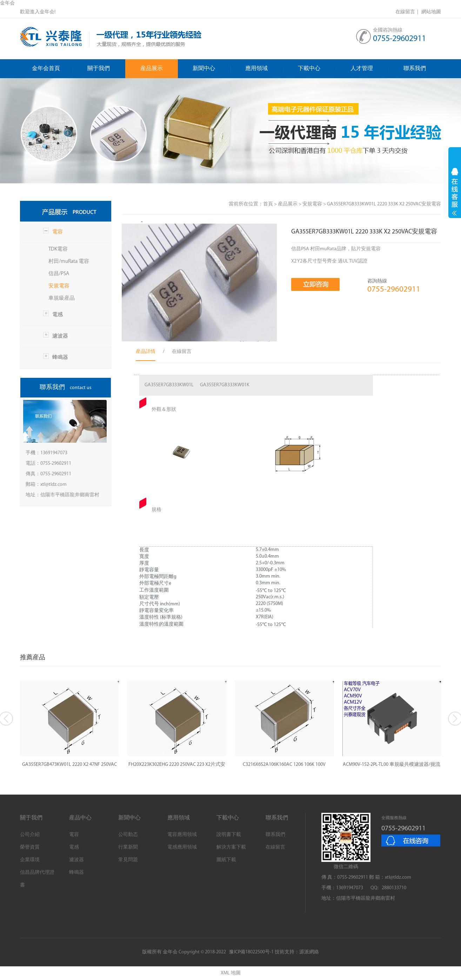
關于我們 (106, 69)
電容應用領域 (182, 835)
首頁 (268, 204)
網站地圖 (431, 12)
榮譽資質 (30, 847)
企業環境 (30, 860)
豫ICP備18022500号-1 (251, 952)
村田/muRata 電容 (69, 262)
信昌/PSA (59, 274)
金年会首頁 (52, 69)
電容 (58, 232)
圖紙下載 (226, 860)
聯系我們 (415, 69)
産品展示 (152, 69)
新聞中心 (212, 69)
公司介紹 (30, 835)
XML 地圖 (231, 973)
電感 (58, 315)
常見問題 (128, 860)
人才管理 (369, 69)
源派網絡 (309, 952)
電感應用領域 (182, 847)
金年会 (7, 3)
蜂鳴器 (60, 358)
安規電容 (59, 286)
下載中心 (317, 69)
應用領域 (264, 69)
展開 (455, 192)
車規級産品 (62, 298)
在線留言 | (408, 12)
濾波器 (60, 336)
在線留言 (275, 847)
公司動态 (128, 835)
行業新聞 (128, 847)
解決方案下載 (231, 847)
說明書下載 (229, 835)
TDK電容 (58, 249)
